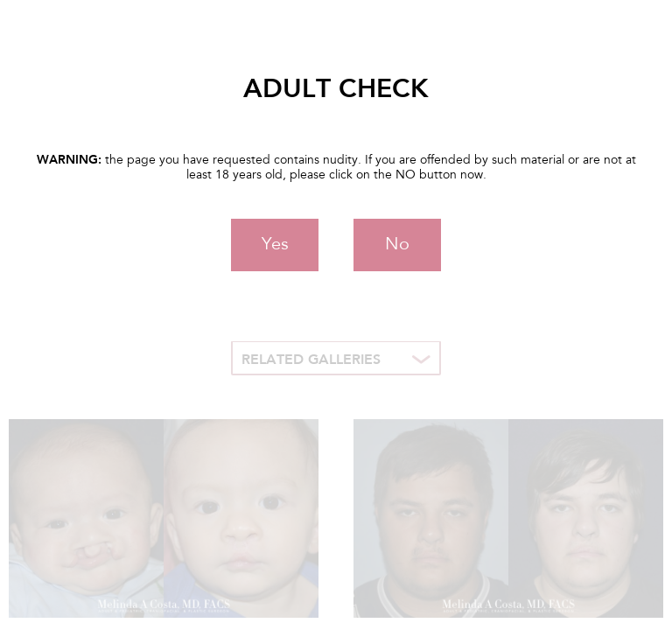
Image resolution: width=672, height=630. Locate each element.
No (397, 245)
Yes (275, 245)
